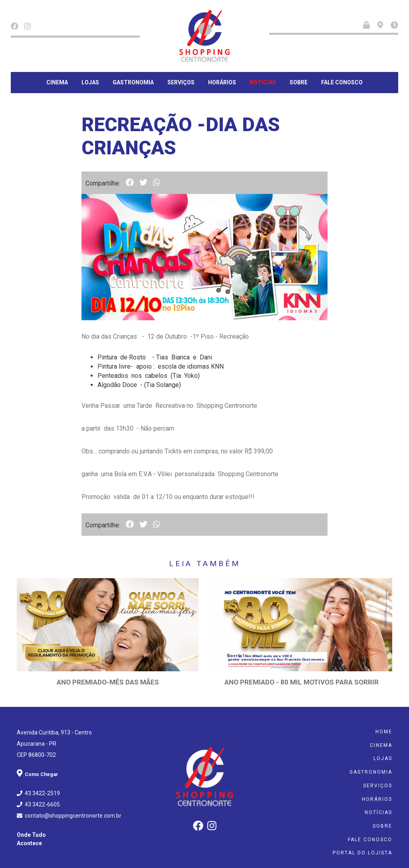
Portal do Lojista (362, 844)
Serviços (181, 82)
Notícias (263, 82)
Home (384, 726)
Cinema (57, 82)
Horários (222, 82)
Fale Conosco (342, 82)
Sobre (299, 82)
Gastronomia (133, 82)
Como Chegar (39, 768)
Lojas (90, 82)
